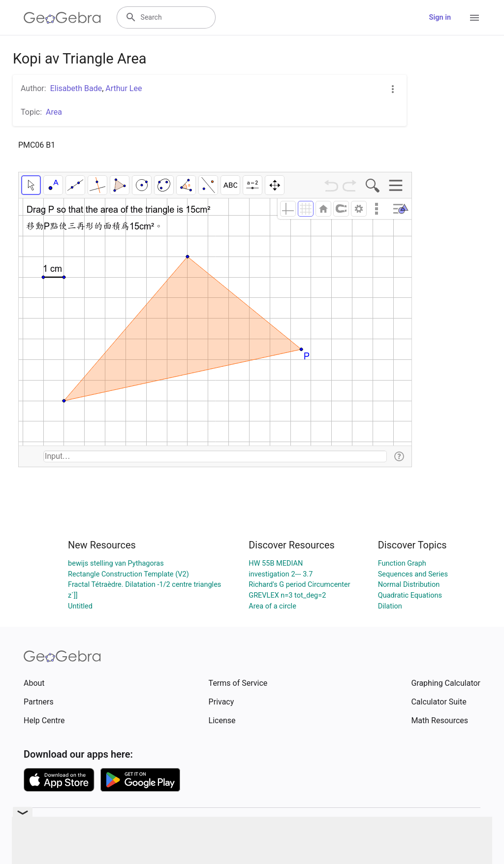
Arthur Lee (124, 88)
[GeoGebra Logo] (62, 18)
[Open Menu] (474, 18)
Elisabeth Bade (76, 88)
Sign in (440, 17)
